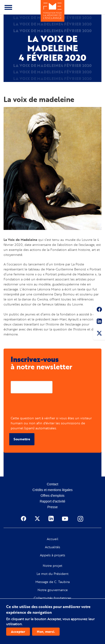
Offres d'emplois (52, 496)
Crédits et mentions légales (53, 490)
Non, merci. (46, 631)
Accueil (52, 539)
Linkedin (99, 322)
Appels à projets (52, 555)
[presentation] (47, 406)
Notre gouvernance (53, 590)
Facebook (99, 310)
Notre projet (52, 566)
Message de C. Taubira (52, 582)
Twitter (99, 334)
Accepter (18, 631)
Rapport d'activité (52, 501)
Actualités (52, 547)
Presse (52, 507)
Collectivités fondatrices (52, 598)
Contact (52, 484)
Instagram (81, 519)
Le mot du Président (52, 574)
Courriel (17, 377)
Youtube (66, 519)
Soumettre (22, 439)
